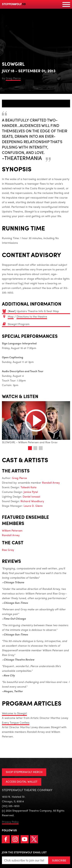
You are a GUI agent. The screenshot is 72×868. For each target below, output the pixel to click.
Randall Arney (51, 482)
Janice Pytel (31, 492)
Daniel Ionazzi (31, 496)
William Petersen (12, 530)
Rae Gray (8, 550)
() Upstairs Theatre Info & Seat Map (33, 311)
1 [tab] (30, 448)
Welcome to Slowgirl (14, 713)
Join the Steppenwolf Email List (24, 852)
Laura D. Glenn (33, 506)
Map (11, 316)
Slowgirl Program (19, 324)
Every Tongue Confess (16, 722)
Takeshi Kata (29, 487)
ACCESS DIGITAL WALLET (22, 781)
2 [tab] (35, 448)
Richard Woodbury (32, 501)
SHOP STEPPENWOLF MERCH (24, 772)
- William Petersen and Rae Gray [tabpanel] (36, 423)
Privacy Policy (10, 822)
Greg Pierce (13, 78)
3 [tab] (41, 448)
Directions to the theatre (32, 316)
